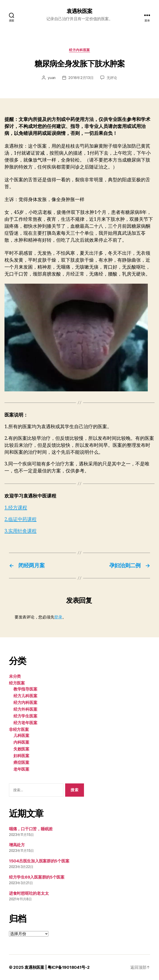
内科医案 (21, 742)
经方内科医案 (79, 50)
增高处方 (17, 845)
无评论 (112, 78)
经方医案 (17, 683)
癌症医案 (21, 762)
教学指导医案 (25, 689)
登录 (58, 617)
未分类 (15, 676)
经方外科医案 (25, 709)
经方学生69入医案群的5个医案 (37, 877)
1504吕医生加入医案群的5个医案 (39, 861)
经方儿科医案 (25, 696)
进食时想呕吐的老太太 (29, 893)
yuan (52, 78)
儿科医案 (21, 736)
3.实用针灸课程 (20, 531)
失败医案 (21, 749)
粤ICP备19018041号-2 (69, 967)
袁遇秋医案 (79, 11)
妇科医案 (21, 756)
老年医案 (21, 769)
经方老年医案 (25, 723)
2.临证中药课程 (20, 519)
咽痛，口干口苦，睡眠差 (31, 829)
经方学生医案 (25, 716)
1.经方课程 (16, 508)
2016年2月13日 (81, 78)
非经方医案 (19, 729)
